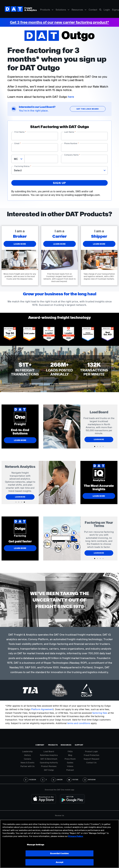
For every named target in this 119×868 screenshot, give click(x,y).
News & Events (28, 763)
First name (20, 132)
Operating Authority (49, 763)
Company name (72, 155)
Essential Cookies (59, 853)
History (28, 755)
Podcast (70, 770)
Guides (70, 763)
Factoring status (23, 166)
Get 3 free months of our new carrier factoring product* (59, 22)
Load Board (49, 751)
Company (40, 745)
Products (47, 10)
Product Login (91, 751)
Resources (79, 10)
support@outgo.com (87, 195)
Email (18, 143)
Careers (28, 759)
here (71, 97)
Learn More (99, 439)
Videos (70, 766)
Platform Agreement (42, 709)
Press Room (70, 759)
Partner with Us (28, 766)
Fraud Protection (91, 755)
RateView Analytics (49, 755)
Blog (70, 755)
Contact (93, 10)
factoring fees (100, 713)
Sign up (59, 183)
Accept (59, 862)
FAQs (70, 751)
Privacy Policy (76, 836)
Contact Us (91, 763)
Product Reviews (49, 766)
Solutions (63, 10)
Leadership (28, 751)
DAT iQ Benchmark (49, 759)
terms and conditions (79, 723)
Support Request (91, 759)
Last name (70, 132)
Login (107, 10)
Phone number (72, 143)
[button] (95, 447)
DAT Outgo (49, 770)
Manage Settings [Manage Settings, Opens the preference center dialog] (36, 845)
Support (79, 745)
